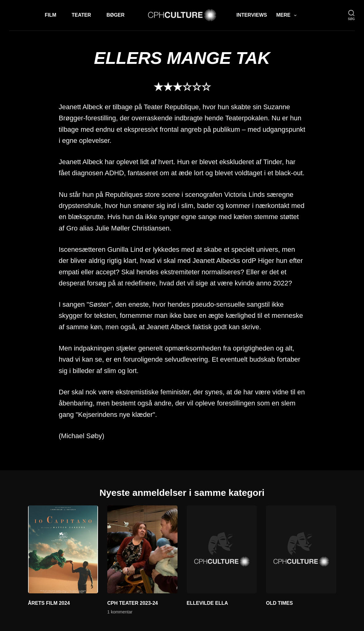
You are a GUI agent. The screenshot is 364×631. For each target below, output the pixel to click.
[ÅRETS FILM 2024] (63, 549)
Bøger (115, 15)
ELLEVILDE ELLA (207, 603)
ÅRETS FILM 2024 (49, 603)
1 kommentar (120, 612)
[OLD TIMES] (301, 549)
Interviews (252, 15)
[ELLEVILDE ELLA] (222, 549)
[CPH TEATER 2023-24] (142, 549)
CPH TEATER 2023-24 (133, 603)
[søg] (351, 15)
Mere (287, 15)
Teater (82, 15)
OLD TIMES (279, 603)
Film (50, 15)
